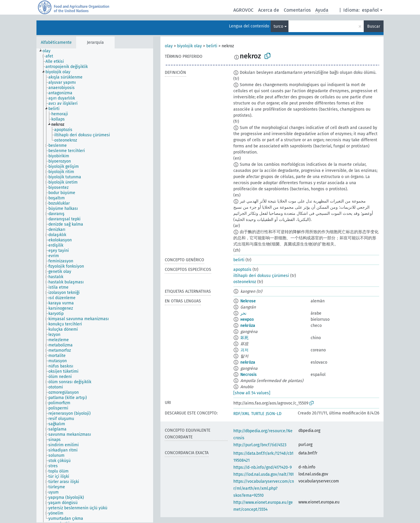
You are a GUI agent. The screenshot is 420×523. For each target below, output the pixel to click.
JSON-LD (274, 414)
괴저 (244, 350)
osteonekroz (245, 282)
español (370, 10)
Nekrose (248, 301)
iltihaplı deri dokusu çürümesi (261, 276)
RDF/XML (242, 414)
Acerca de (269, 10)
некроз (247, 319)
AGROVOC (243, 10)
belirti (212, 46)
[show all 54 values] (252, 393)
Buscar (374, 26)
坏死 (244, 338)
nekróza (248, 326)
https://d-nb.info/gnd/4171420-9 (262, 467)
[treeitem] (49, 51)
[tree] (95, 285)
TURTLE (258, 414)
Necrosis (249, 375)
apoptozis (242, 270)
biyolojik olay (189, 46)
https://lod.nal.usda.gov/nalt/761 (264, 474)
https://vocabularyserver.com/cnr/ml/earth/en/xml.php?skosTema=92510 (264, 488)
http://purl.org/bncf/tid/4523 (260, 445)
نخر (243, 313)
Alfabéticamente (56, 42)
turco (278, 26)
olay (169, 46)
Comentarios (297, 10)
